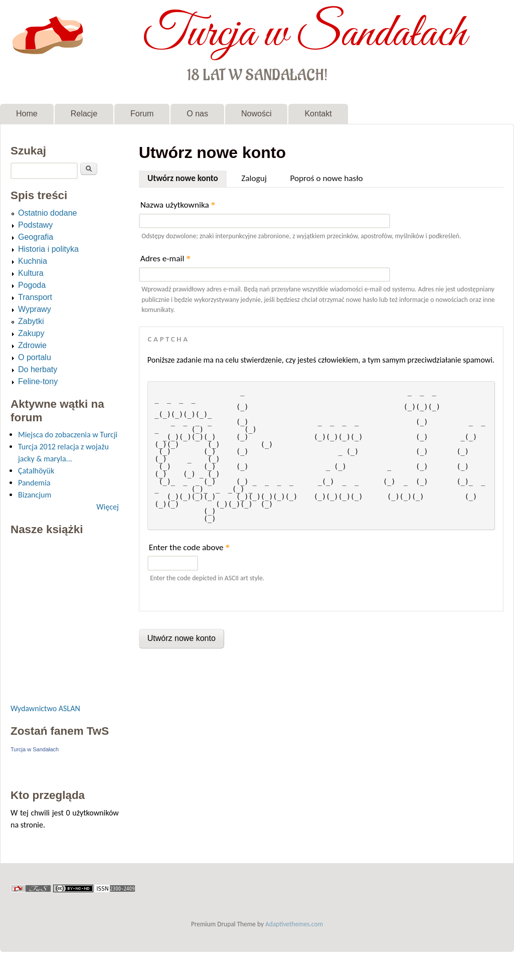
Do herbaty (38, 369)
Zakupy (31, 333)
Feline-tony (38, 381)
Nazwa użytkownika (178, 205)
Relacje (84, 114)
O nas (197, 114)
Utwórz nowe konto (187, 177)
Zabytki (31, 321)
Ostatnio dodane (47, 213)
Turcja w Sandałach (305, 34)
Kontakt (318, 114)
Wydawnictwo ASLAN (45, 708)
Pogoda (32, 285)
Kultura (31, 273)
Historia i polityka (48, 249)
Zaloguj (254, 178)
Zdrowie (32, 345)
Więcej (107, 507)
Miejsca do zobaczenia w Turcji (68, 435)
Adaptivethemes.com (294, 924)
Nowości (256, 114)
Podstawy (35, 225)
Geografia (36, 237)
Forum (142, 114)
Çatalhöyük (36, 471)
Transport (35, 297)
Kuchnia (33, 261)
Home (27, 114)
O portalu (35, 357)
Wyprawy (35, 309)
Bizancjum (35, 495)
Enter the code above (189, 547)
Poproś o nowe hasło (326, 178)
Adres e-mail (165, 259)
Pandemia (34, 483)
